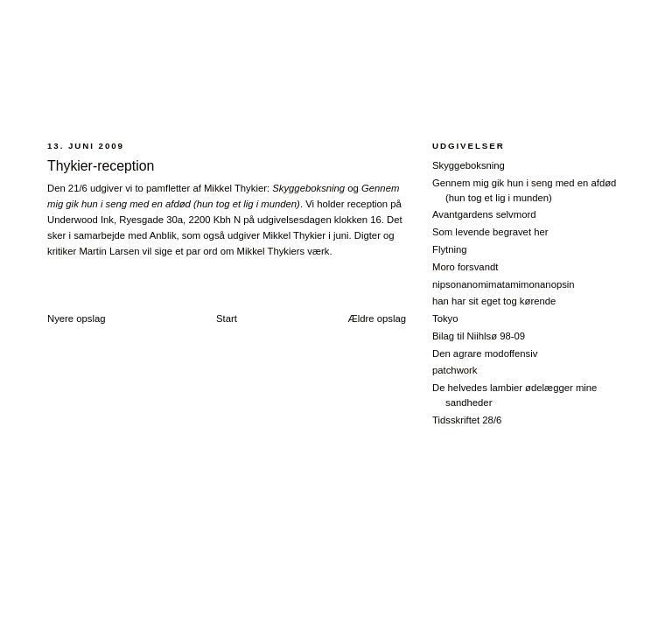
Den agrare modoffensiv (485, 353)
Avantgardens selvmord (484, 214)
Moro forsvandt (465, 267)
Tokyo (445, 318)
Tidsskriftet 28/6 (467, 420)
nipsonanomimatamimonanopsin (504, 284)
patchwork (455, 370)
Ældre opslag (377, 318)
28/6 (337, 73)
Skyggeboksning (469, 165)
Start (227, 318)
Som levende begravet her (490, 232)
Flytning (450, 249)
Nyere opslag (77, 318)
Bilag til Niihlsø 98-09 (479, 336)
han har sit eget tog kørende (494, 301)
